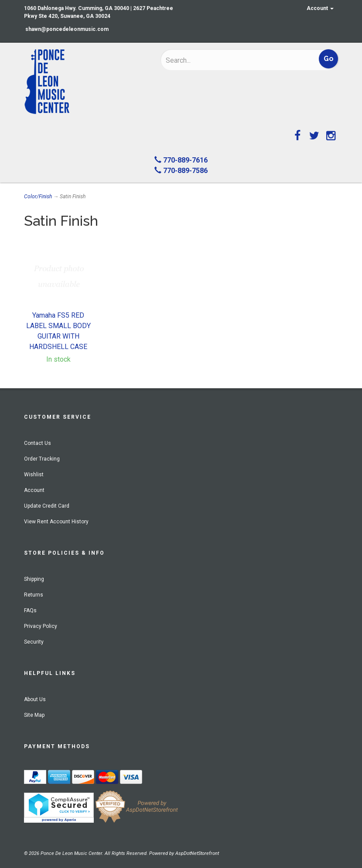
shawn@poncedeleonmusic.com (67, 29)
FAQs (30, 610)
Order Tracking (42, 459)
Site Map (34, 715)
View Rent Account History (56, 522)
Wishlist (34, 475)
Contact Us (38, 443)
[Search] (223, 60)
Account (320, 8)
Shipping (34, 579)
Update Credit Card (47, 506)
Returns (34, 595)
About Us (35, 699)
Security (34, 642)
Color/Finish (38, 197)
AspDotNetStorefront (197, 853)
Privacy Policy (41, 626)
